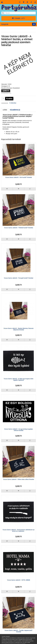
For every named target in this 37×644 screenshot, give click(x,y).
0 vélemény (13, 103)
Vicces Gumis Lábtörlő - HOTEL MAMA (18, 580)
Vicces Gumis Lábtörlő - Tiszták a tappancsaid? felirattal (18, 631)
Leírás (5, 110)
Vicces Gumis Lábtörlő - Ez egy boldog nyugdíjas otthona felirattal (18, 430)
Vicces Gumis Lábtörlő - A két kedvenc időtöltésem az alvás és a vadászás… (18, 530)
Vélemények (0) (15, 110)
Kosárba (9, 99)
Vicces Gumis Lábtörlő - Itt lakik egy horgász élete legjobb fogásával (19, 379)
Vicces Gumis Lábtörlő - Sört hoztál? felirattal (19, 177)
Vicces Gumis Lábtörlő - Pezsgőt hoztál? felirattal (19, 278)
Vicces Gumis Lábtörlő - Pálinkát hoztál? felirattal (18, 228)
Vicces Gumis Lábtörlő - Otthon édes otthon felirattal (19, 479)
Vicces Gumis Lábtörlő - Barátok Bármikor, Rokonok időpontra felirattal (19, 329)
